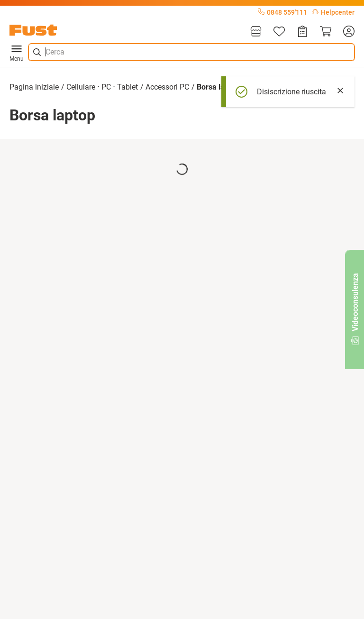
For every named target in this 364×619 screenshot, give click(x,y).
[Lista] (279, 32)
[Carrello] (326, 32)
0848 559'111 (282, 12)
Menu (17, 52)
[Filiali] (256, 32)
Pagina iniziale (34, 87)
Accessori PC (167, 87)
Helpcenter (333, 12)
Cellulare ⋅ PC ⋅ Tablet (102, 87)
